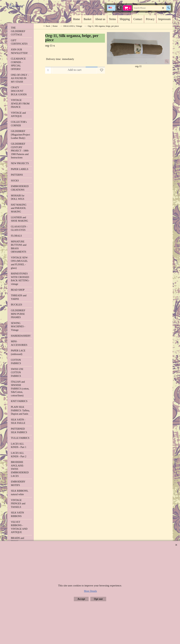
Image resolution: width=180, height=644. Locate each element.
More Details (90, 591)
